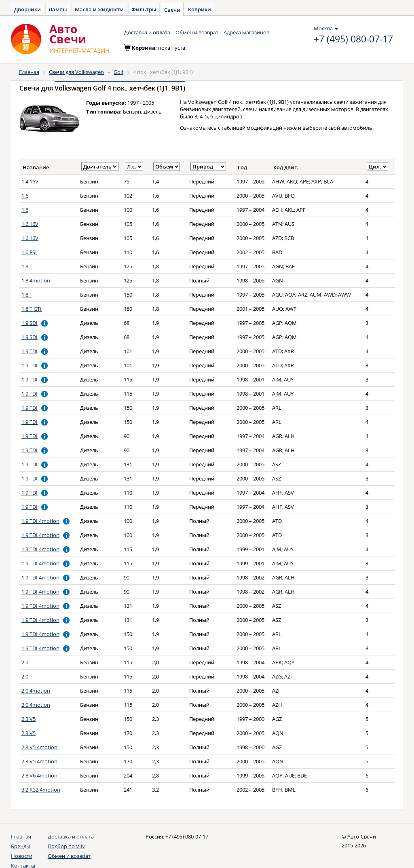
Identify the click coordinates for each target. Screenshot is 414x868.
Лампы (58, 9)
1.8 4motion (36, 280)
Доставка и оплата (147, 32)
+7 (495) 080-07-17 (353, 39)
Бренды (21, 846)
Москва (326, 28)
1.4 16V (30, 181)
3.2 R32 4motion (41, 790)
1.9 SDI (30, 323)
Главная (29, 72)
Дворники (27, 9)
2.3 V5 (29, 719)
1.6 (25, 196)
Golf (118, 72)
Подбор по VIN (66, 846)
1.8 (25, 266)
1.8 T (27, 295)
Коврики (200, 9)
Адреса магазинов (246, 32)
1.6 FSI (29, 252)
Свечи (172, 10)
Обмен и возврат (197, 32)
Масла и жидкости (99, 9)
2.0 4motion (36, 691)
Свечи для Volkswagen (76, 72)
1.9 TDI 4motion (40, 521)
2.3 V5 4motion (39, 747)
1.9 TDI (30, 351)
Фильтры (144, 9)
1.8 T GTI (32, 309)
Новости (22, 856)
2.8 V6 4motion (39, 775)
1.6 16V (30, 224)
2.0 (25, 662)
